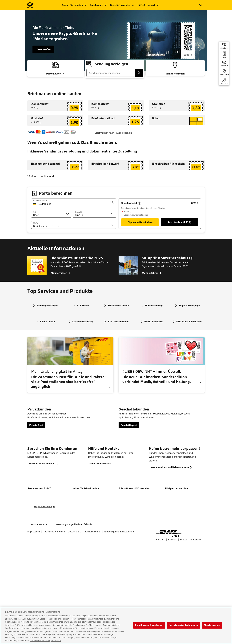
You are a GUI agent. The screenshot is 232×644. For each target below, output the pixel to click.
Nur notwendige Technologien (183, 628)
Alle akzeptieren (212, 628)
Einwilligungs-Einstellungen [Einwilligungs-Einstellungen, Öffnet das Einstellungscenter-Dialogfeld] (149, 628)
